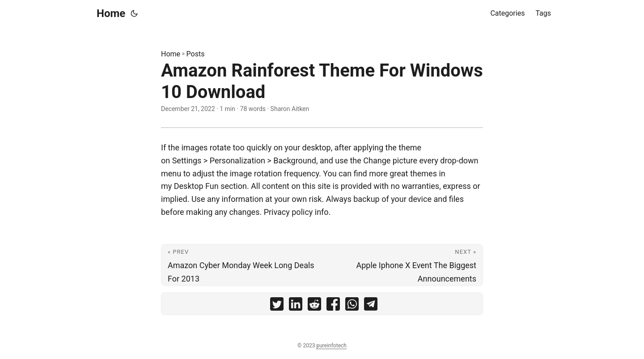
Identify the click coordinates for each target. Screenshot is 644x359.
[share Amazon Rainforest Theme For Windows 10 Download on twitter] (277, 306)
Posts (196, 54)
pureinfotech (331, 346)
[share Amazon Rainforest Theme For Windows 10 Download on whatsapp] (352, 306)
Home (111, 13)
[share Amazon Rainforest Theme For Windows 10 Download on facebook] (333, 306)
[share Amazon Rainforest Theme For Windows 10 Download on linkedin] (296, 306)
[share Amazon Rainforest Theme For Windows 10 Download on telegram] (371, 306)
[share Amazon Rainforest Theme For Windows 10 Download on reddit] (314, 306)
